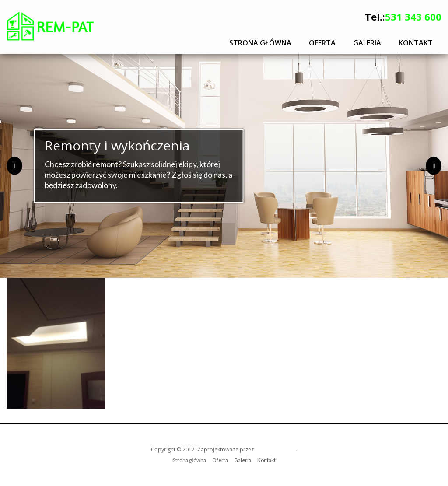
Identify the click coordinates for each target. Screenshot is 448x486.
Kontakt (416, 43)
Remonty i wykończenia (117, 145)
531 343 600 (413, 17)
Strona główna (260, 43)
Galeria (367, 43)
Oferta (322, 43)
